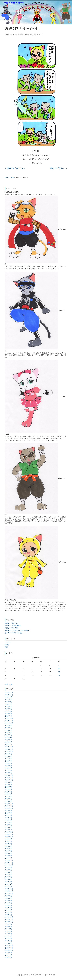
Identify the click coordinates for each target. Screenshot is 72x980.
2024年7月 (8, 730)
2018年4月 (8, 908)
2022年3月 (8, 796)
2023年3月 (8, 768)
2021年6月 (8, 818)
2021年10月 (9, 808)
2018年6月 (8, 903)
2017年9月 (8, 924)
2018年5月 (8, 905)
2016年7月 (8, 957)
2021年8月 (8, 813)
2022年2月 (8, 799)
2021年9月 (8, 811)
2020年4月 (8, 851)
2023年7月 (8, 759)
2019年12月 (9, 860)
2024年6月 (8, 733)
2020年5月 (8, 848)
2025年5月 (8, 707)
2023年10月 (9, 751)
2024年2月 (8, 742)
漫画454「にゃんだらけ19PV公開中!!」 (18, 630)
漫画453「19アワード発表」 (14, 633)
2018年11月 (9, 891)
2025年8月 (8, 699)
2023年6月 (8, 761)
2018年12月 (9, 889)
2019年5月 (8, 877)
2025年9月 (8, 697)
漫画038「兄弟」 (59, 168)
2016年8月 (8, 955)
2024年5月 (8, 735)
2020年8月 (8, 841)
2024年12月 (9, 718)
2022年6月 (8, 789)
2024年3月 (8, 740)
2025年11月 (9, 692)
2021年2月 (8, 827)
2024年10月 (9, 723)
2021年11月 (9, 806)
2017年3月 (8, 938)
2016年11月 (9, 948)
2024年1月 (8, 744)
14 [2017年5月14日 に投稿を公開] (59, 668)
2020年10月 (9, 837)
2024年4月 (8, 737)
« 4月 (7, 684)
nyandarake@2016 (16, 34)
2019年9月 (8, 867)
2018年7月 (8, 901)
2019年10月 (9, 865)
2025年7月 (8, 702)
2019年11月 (9, 863)
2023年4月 (8, 766)
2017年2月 (8, 941)
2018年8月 (8, 898)
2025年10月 (9, 695)
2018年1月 (8, 915)
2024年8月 (8, 728)
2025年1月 (8, 716)
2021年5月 (8, 820)
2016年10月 (9, 950)
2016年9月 (8, 953)
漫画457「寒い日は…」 (13, 623)
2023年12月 (9, 747)
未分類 (7, 645)
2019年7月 (8, 872)
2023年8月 (8, 756)
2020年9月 (8, 839)
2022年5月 (8, 792)
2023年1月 (8, 773)
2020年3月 (8, 853)
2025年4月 (8, 709)
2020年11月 (9, 834)
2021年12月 (9, 804)
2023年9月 (8, 754)
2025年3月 (8, 711)
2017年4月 (8, 936)
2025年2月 (8, 714)
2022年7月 (8, 787)
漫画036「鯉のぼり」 (15, 168)
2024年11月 (9, 721)
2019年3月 (8, 882)
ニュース (8, 642)
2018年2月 (8, 912)
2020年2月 (8, 856)
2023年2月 (8, 770)
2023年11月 (9, 749)
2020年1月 (8, 858)
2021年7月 (8, 815)
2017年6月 (8, 931)
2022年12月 (9, 775)
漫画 (12, 177)
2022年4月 (8, 794)
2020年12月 (9, 832)
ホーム (7, 177)
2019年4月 (8, 879)
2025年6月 (8, 704)
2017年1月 (8, 943)
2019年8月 (8, 870)
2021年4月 (8, 822)
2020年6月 (8, 846)
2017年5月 (8, 934)
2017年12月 (9, 917)
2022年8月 (8, 785)
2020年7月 (8, 844)
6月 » (11, 684)
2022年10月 (9, 780)
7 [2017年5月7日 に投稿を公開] (59, 665)
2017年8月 (8, 927)
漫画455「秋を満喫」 (12, 628)
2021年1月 (8, 830)
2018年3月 (8, 910)
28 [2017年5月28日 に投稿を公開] (59, 675)
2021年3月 (8, 825)
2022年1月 (8, 801)
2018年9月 (8, 896)
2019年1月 (8, 886)
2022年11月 (9, 777)
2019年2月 (8, 884)
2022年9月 (8, 782)
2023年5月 (8, 763)
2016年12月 (9, 945)
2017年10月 (9, 922)
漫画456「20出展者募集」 (14, 626)
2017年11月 (9, 919)
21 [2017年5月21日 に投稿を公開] (59, 672)
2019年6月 (8, 874)
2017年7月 (8, 929)
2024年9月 (8, 725)
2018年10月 (9, 893)
